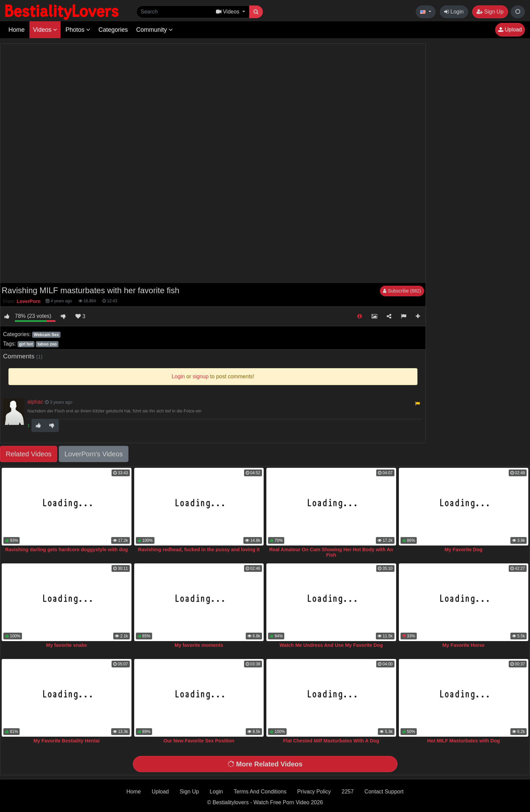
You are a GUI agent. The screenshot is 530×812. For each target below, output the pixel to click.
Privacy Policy (314, 792)
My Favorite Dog (463, 550)
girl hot (26, 344)
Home (17, 30)
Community (154, 30)
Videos (45, 30)
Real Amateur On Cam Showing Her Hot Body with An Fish (331, 552)
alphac (35, 402)
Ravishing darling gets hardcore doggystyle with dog (66, 550)
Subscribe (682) (402, 291)
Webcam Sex (46, 335)
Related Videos (29, 454)
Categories (113, 30)
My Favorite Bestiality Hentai (67, 741)
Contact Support (384, 792)
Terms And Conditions (260, 792)
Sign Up (490, 12)
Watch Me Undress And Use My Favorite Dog (331, 645)
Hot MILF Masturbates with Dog (464, 741)
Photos (78, 30)
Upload (510, 30)
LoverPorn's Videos (94, 454)
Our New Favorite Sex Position (199, 741)
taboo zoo (47, 344)
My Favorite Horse (464, 645)
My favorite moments (199, 645)
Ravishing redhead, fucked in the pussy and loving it (199, 550)
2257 (348, 792)
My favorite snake (66, 645)
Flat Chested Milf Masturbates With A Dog (331, 741)
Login (454, 12)
